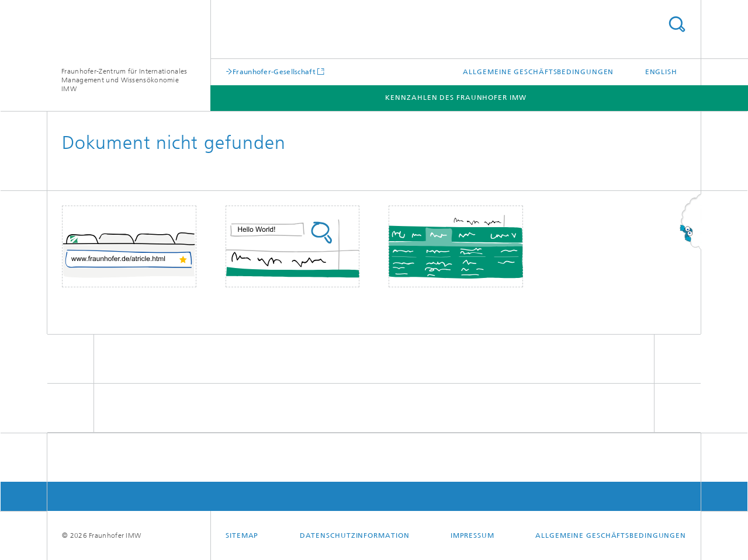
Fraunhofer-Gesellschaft (274, 72)
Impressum (472, 535)
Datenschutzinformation (355, 535)
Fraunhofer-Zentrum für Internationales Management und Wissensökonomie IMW (124, 80)
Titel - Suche (677, 24)
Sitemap (242, 535)
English (661, 72)
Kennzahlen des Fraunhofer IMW (456, 98)
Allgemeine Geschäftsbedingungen (538, 72)
